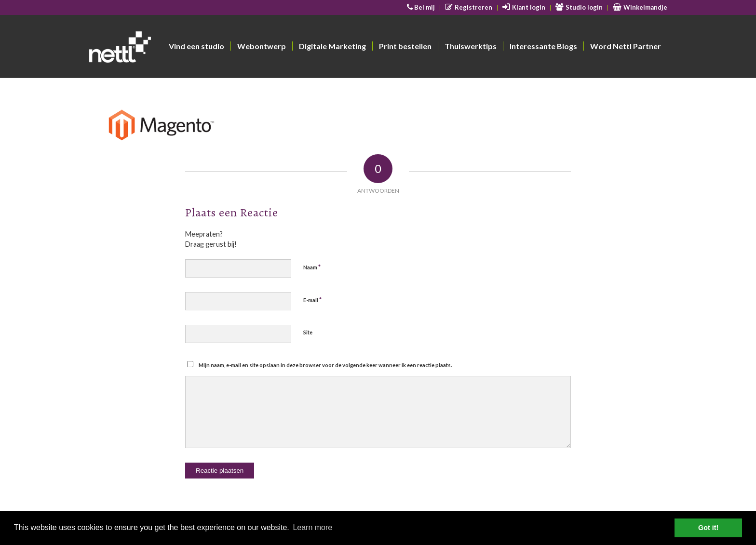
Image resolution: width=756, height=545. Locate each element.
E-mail (312, 300)
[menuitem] (421, 8)
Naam (312, 267)
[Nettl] (157, 49)
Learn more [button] (312, 527)
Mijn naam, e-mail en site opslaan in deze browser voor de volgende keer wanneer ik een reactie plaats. (325, 365)
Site (308, 332)
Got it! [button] (708, 528)
